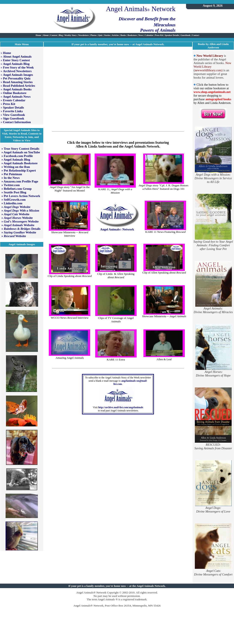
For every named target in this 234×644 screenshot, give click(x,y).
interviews (120, 143)
